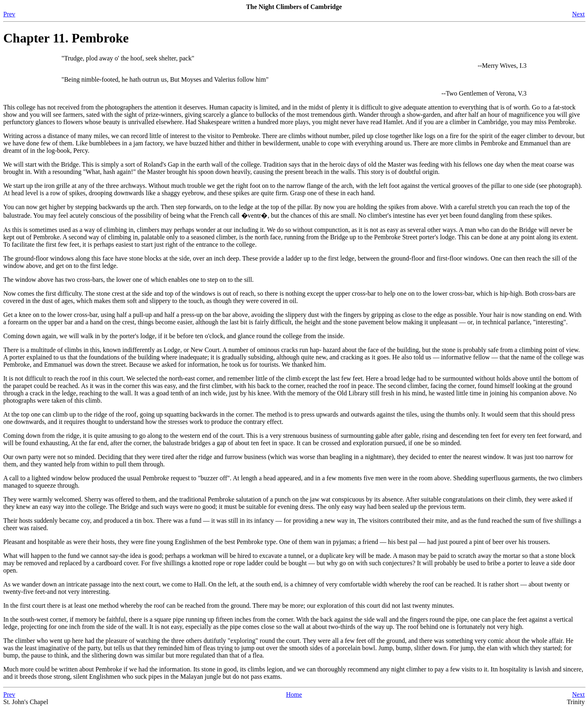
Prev (9, 14)
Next (578, 14)
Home (294, 695)
